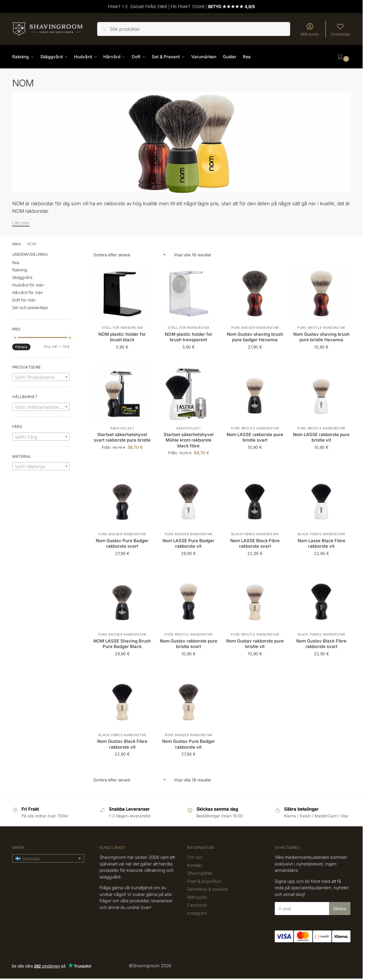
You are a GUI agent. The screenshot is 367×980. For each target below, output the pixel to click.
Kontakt (195, 865)
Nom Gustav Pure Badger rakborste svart (122, 543)
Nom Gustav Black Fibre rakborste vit (122, 744)
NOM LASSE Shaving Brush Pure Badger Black (122, 644)
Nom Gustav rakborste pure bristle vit (255, 644)
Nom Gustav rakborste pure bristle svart (189, 644)
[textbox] (41, 377)
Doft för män (24, 300)
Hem (17, 244)
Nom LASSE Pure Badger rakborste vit (188, 543)
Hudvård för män (28, 285)
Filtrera (21, 347)
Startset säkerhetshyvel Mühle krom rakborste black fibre (189, 440)
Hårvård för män (28, 292)
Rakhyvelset (122, 428)
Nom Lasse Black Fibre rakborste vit (321, 543)
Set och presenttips (30, 307)
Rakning (20, 270)
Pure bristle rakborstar (321, 328)
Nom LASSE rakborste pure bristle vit (321, 437)
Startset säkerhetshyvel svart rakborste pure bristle (122, 437)
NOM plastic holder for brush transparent (189, 337)
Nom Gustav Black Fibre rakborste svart (321, 644)
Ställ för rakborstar (122, 328)
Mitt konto (310, 29)
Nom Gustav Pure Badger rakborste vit (189, 744)
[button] (344, 57)
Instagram (197, 913)
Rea (16, 263)
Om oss (195, 857)
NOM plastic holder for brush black (122, 337)
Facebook (197, 905)
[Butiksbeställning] (130, 255)
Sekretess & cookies (208, 889)
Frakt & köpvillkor (204, 881)
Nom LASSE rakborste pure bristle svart (255, 437)
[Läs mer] (21, 223)
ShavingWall (200, 873)
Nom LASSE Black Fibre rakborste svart (255, 543)
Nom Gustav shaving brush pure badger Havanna (255, 337)
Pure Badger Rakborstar (255, 328)
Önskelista (340, 29)
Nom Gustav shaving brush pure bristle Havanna (321, 337)
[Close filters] (71, 255)
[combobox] (41, 377)
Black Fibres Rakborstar (255, 534)
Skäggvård (22, 277)
